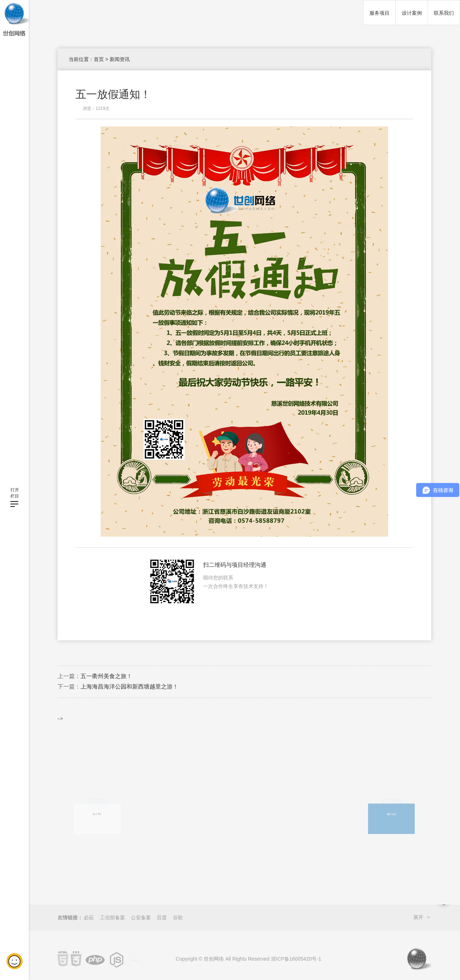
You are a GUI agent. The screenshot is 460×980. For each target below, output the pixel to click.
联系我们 (444, 13)
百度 (162, 918)
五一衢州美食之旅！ (106, 676)
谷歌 (178, 918)
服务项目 (379, 13)
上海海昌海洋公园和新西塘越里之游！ (129, 687)
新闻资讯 (120, 59)
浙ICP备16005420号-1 (296, 959)
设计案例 (412, 13)
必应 (89, 918)
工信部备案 (112, 918)
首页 (99, 59)
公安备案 (141, 918)
